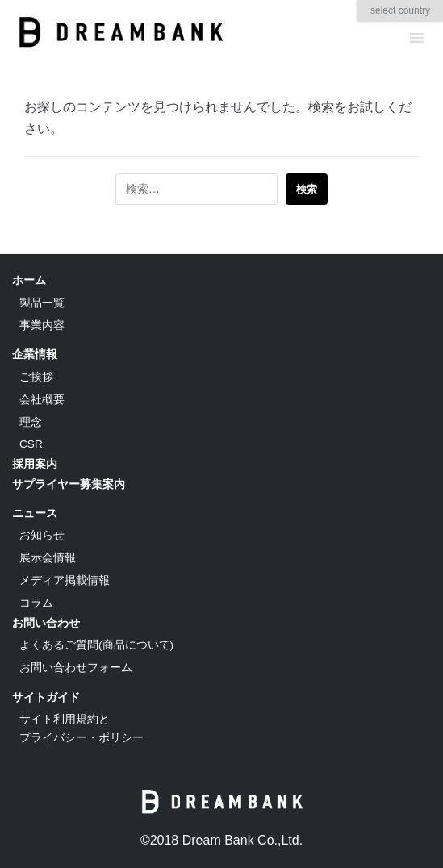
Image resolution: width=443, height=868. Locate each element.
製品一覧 (42, 303)
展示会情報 (48, 558)
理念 (31, 422)
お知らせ (42, 535)
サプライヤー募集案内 (69, 484)
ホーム (29, 280)
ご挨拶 (36, 377)
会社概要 (42, 400)
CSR (31, 444)
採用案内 (35, 464)
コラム (36, 603)
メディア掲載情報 (65, 580)
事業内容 (42, 325)
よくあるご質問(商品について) (96, 645)
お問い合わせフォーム (76, 668)
